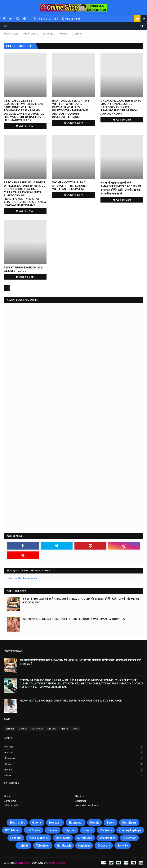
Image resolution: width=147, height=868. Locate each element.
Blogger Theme (23, 863)
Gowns (37, 822)
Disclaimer (80, 801)
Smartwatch (107, 838)
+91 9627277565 (46, 19)
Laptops (16, 838)
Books (111, 822)
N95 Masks (12, 830)
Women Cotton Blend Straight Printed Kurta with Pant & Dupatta (70, 186)
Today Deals (11, 33)
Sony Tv (123, 845)
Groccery (104, 845)
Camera (53, 830)
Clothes (23, 729)
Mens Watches (39, 838)
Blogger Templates (56, 863)
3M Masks (33, 830)
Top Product (30, 33)
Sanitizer (84, 845)
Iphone (88, 830)
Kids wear (129, 838)
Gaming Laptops (130, 830)
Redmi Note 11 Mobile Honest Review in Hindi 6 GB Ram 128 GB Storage (71, 700)
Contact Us (10, 801)
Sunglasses (85, 838)
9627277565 (71, 19)
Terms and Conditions (86, 805)
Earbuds (10, 729)
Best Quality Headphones (22, 578)
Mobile (63, 33)
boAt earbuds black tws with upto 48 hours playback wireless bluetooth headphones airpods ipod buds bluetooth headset (71, 109)
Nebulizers (129, 822)
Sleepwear (76, 822)
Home (7, 796)
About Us (80, 796)
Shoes (76, 729)
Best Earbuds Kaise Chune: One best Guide (23, 269)
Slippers (70, 830)
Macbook (106, 830)
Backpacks (63, 838)
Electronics (37, 729)
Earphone (48, 33)
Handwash (64, 845)
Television (43, 845)
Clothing (77, 33)
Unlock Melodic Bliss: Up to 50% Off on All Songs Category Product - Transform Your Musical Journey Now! (121, 107)
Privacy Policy (11, 805)
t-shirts (23, 845)
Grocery (52, 729)
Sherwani (55, 822)
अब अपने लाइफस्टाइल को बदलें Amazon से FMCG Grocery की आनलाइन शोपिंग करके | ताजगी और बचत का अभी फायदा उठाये (121, 188)
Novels (95, 822)
